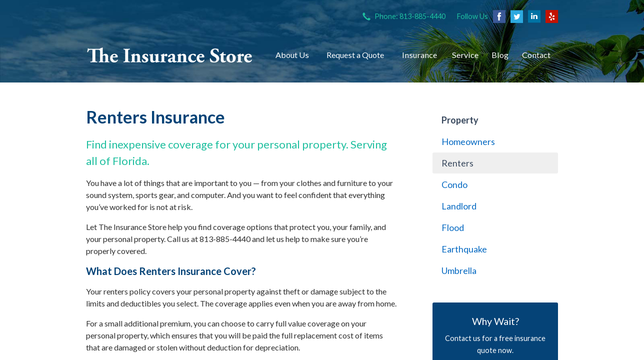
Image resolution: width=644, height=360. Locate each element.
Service (465, 55)
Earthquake (464, 249)
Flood (453, 227)
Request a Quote (355, 55)
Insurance (419, 55)
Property (460, 120)
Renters (457, 163)
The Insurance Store (170, 55)
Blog (500, 55)
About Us (292, 55)
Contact (536, 55)
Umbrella (459, 270)
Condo (454, 184)
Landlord (459, 206)
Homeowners (468, 141)
